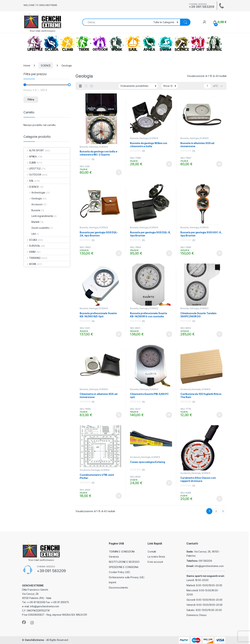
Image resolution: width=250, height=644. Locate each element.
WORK (116, 43)
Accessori (185, 389)
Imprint (112, 582)
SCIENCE (182, 43)
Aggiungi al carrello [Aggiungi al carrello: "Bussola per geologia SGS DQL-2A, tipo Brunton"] (119, 253)
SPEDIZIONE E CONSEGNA (124, 567)
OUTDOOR (100, 43)
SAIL (133, 43)
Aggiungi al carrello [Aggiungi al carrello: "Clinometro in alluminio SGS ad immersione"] (119, 415)
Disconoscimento (118, 588)
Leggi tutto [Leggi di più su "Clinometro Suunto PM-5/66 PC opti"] (169, 415)
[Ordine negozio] (138, 86)
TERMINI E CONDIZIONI (122, 552)
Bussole (84, 147)
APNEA (149, 43)
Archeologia (34, 192)
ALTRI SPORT (198, 43)
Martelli (32, 222)
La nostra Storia (156, 557)
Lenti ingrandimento (39, 216)
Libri (30, 234)
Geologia (93, 147)
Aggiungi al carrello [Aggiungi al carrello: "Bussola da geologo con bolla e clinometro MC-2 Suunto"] (119, 172)
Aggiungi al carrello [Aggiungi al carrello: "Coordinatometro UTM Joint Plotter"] (119, 496)
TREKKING (84, 43)
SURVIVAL (214, 43)
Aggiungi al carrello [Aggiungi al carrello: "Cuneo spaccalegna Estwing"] (169, 483)
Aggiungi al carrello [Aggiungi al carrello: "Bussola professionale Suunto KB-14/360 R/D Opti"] (119, 334)
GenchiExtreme (34, 640)
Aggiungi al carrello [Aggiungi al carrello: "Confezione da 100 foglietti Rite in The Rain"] (219, 415)
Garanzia (114, 557)
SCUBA (51, 43)
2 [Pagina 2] (216, 511)
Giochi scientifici (37, 228)
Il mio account (155, 562)
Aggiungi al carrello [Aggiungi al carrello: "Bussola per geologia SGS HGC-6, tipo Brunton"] (219, 253)
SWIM (165, 43)
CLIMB (68, 43)
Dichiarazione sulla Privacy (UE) (127, 577)
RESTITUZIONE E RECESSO (124, 562)
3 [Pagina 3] (223, 511)
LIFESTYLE (35, 43)
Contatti (152, 552)
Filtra (31, 99)
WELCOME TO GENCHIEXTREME (40, 5)
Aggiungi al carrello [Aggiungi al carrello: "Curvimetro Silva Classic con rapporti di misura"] (219, 499)
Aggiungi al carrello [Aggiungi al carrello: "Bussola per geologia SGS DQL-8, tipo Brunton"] (169, 253)
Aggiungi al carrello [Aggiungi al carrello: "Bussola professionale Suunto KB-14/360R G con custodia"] (169, 334)
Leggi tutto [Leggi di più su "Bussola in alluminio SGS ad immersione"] (219, 164)
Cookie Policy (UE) (119, 572)
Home (27, 65)
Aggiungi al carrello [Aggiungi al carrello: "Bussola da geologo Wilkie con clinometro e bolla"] (169, 164)
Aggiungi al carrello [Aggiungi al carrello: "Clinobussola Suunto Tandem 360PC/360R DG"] (219, 334)
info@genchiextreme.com (209, 566)
